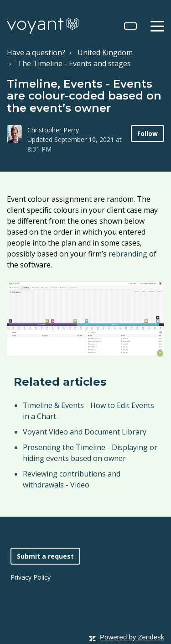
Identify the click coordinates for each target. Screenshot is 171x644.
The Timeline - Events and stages (74, 63)
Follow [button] (148, 134)
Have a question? (36, 52)
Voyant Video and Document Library (85, 432)
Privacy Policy (31, 577)
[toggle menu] (157, 26)
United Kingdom (105, 52)
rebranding (128, 254)
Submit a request (45, 556)
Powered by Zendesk (132, 637)
